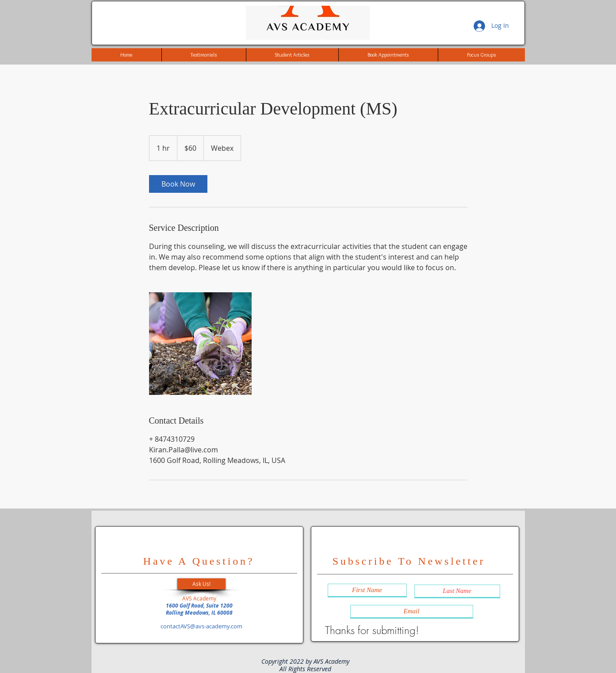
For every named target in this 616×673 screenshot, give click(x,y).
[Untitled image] (200, 344)
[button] (201, 584)
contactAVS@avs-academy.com (201, 626)
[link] (178, 184)
